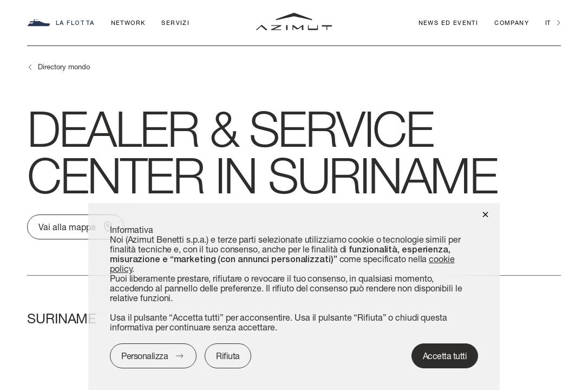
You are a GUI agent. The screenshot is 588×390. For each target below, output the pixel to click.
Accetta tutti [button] (445, 356)
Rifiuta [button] (228, 356)
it (548, 22)
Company (512, 22)
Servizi (175, 22)
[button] (485, 214)
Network (128, 22)
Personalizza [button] (145, 356)
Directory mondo (64, 67)
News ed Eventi (449, 22)
